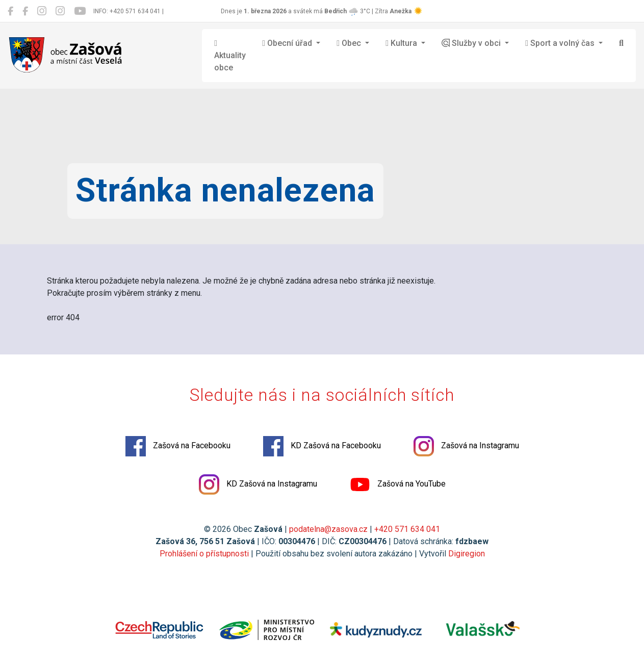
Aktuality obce (230, 56)
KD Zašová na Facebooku (322, 446)
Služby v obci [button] (472, 43)
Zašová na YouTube (398, 484)
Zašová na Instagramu (466, 446)
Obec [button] (350, 43)
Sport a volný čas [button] (561, 43)
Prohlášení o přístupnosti (204, 554)
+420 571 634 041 (407, 529)
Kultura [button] (402, 43)
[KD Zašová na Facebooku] (25, 11)
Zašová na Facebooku (178, 446)
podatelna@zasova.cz (328, 529)
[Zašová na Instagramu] (42, 11)
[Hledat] (621, 43)
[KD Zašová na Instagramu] (60, 11)
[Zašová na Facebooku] (10, 11)
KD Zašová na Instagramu (258, 484)
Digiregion (467, 554)
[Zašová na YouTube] (80, 11)
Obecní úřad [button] (288, 43)
